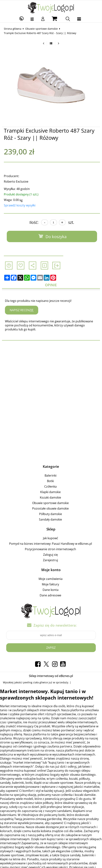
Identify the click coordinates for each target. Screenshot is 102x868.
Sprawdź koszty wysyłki (20, 205)
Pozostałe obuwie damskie (50, 508)
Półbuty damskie (51, 514)
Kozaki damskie (50, 497)
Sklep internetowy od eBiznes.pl (51, 676)
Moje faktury (50, 584)
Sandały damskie (50, 519)
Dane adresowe (50, 595)
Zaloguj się (50, 555)
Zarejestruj (50, 560)
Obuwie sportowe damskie (41, 29)
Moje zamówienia (51, 579)
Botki (50, 481)
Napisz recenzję (22, 310)
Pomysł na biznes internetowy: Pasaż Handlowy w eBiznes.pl (51, 544)
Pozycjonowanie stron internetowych (50, 549)
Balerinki (51, 475)
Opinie (51, 285)
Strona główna (13, 29)
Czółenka (50, 486)
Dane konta (51, 590)
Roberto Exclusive (16, 182)
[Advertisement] (51, 374)
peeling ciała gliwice (36, 682)
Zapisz (51, 648)
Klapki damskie (50, 492)
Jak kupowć (51, 538)
